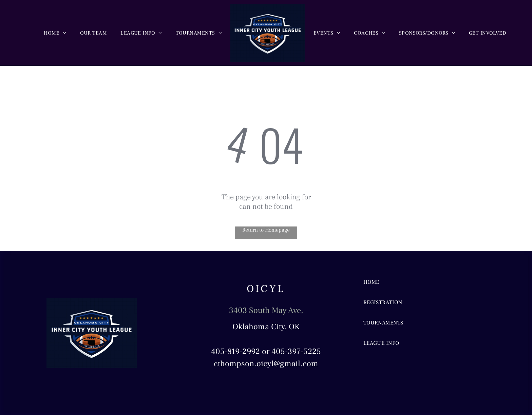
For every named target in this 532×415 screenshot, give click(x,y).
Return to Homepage (266, 230)
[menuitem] (55, 33)
